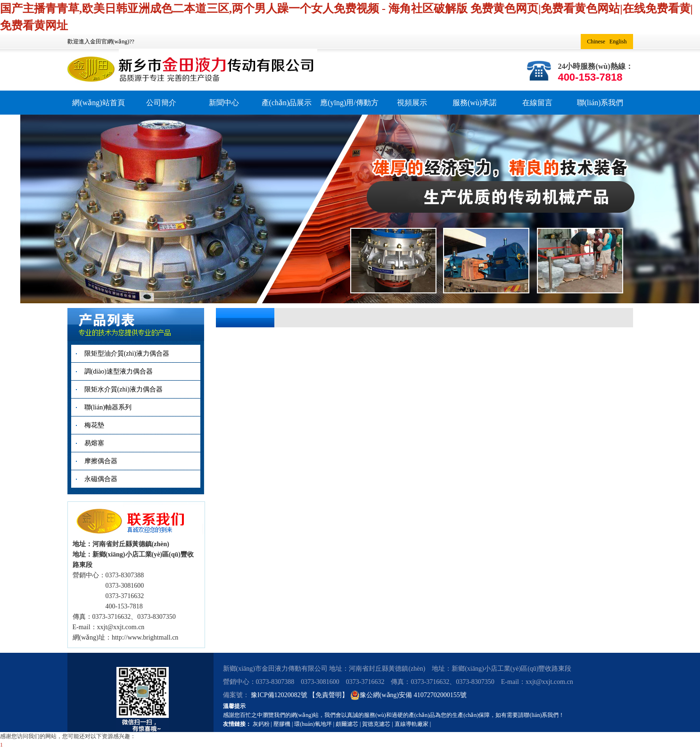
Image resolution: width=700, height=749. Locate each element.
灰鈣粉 (261, 724)
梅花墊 (94, 425)
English (618, 42)
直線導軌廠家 (412, 724)
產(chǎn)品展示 (287, 103)
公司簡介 (161, 103)
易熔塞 (94, 443)
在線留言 (537, 103)
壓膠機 (282, 724)
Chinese (596, 42)
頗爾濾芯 (347, 724)
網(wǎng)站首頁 (98, 103)
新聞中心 (224, 103)
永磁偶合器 (101, 479)
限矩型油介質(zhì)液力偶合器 (127, 354)
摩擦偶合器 (101, 461)
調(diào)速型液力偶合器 (119, 371)
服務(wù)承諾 (475, 103)
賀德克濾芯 (376, 724)
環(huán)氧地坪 (313, 724)
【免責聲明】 (329, 695)
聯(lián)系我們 (600, 103)
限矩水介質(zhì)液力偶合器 (124, 389)
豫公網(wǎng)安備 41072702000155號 (408, 695)
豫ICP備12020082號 (280, 695)
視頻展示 (412, 103)
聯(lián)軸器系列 (108, 407)
